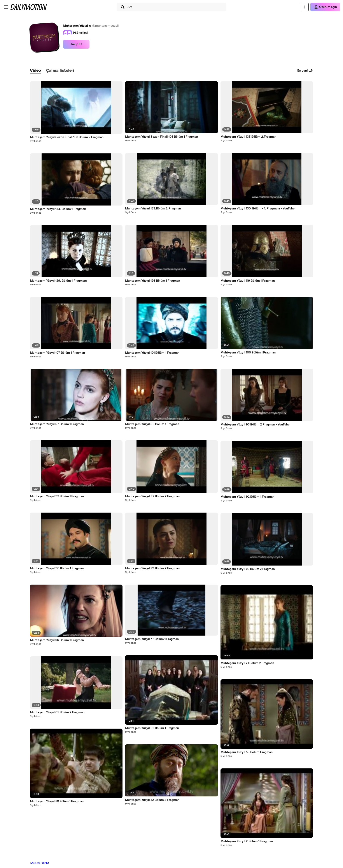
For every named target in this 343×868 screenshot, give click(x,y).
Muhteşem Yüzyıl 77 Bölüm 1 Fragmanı (152, 639)
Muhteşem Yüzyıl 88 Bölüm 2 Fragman (248, 569)
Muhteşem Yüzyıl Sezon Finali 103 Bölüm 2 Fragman (67, 137)
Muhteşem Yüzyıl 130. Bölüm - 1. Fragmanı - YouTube (258, 209)
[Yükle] (304, 7)
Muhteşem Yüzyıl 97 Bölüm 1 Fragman (57, 424)
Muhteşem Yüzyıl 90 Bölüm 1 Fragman (57, 568)
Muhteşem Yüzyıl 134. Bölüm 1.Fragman (58, 209)
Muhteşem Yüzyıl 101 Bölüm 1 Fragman (152, 353)
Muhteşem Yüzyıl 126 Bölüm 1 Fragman (153, 281)
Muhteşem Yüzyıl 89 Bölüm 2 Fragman (152, 568)
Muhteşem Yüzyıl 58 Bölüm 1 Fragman (57, 801)
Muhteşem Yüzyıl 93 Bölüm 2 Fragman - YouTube (255, 425)
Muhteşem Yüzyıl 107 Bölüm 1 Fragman (57, 353)
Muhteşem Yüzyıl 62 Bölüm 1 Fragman (152, 728)
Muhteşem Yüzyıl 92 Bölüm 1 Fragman (247, 497)
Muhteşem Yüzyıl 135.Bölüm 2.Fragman (248, 137)
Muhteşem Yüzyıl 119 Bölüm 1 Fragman (248, 281)
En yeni (305, 71)
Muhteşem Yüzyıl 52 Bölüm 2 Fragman (152, 800)
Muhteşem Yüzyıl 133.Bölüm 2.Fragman (153, 209)
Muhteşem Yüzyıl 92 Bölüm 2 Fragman (152, 496)
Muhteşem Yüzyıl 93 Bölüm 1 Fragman (57, 496)
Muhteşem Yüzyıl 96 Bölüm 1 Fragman (152, 424)
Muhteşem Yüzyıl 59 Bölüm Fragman (247, 752)
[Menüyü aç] (6, 7)
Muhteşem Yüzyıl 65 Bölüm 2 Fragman (57, 712)
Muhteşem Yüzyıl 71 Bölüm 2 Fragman (247, 663)
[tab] (35, 71)
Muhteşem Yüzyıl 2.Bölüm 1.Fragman (247, 841)
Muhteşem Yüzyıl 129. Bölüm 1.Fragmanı (58, 281)
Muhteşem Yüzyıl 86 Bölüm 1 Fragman (57, 640)
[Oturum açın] (325, 7)
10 (47, 863)
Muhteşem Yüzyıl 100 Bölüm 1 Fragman (248, 353)
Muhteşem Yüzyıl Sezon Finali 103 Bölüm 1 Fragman (162, 137)
